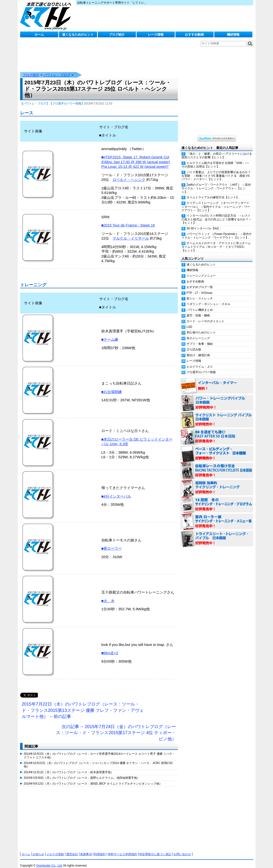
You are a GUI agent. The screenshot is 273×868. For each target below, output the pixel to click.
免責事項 (86, 849)
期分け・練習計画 (198, 350)
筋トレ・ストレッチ (200, 294)
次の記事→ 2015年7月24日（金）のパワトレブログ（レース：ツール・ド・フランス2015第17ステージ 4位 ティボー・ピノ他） (116, 728)
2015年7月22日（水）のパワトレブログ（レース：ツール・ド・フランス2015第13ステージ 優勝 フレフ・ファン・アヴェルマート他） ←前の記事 (83, 705)
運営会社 (72, 849)
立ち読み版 (194, 345)
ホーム (39, 35)
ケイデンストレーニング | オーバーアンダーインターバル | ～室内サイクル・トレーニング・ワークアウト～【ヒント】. (216, 202)
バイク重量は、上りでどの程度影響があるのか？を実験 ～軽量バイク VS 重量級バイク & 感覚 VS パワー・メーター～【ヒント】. (216, 171)
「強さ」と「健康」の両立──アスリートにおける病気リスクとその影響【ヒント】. (217, 151)
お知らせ (38, 849)
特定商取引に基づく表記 (155, 849)
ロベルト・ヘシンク (129, 175)
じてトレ (47, 16)
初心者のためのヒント (201, 328)
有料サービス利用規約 (123, 849)
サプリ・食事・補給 (200, 339)
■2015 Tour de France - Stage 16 (128, 220)
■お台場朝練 (112, 387)
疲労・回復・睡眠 (198, 311)
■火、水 (108, 596)
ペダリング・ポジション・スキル (208, 299)
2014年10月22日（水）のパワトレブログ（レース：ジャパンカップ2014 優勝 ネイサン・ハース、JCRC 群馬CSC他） (98, 760)
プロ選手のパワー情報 (201, 367)
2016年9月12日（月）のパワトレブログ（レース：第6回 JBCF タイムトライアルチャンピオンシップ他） (93, 779)
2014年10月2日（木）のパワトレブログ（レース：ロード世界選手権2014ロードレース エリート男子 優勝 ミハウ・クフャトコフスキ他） (99, 751)
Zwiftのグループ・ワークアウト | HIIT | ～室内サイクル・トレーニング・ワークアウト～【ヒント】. (216, 184)
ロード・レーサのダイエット (206, 316)
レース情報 (156, 35)
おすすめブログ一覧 (200, 282)
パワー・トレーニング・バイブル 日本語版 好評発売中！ (217, 398)
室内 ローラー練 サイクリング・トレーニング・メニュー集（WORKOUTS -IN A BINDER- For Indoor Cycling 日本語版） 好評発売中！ (217, 517)
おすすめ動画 (194, 35)
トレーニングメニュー (201, 271)
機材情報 (233, 35)
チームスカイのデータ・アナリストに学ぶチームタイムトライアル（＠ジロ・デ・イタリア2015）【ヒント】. (216, 242)
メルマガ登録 (55, 849)
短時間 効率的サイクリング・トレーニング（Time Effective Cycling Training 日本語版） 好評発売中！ (217, 483)
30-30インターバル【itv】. (204, 224)
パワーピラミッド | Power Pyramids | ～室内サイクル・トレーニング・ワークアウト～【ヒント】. (217, 231)
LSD (189, 322)
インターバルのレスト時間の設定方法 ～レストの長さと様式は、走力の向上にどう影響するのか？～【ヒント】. (216, 214)
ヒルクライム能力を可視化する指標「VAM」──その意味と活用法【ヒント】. (215, 160)
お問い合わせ (182, 849)
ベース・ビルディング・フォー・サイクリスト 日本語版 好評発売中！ (217, 449)
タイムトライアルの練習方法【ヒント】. (213, 193)
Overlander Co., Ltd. (49, 861)
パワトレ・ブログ (57, 70)
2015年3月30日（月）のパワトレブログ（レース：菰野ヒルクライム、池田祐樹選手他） (82, 773)
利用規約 (100, 849)
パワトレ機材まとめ (200, 305)
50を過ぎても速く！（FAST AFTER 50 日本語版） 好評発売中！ (217, 432)
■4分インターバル (116, 491)
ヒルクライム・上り (200, 362)
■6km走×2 (110, 648)
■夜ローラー (112, 543)
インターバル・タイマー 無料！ (217, 381)
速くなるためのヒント (78, 35)
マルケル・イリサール (131, 233)
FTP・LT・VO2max (199, 288)
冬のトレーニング (198, 333)
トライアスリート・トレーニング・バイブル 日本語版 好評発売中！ (217, 534)
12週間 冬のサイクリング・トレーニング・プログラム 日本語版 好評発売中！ (217, 500)
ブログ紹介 (117, 35)
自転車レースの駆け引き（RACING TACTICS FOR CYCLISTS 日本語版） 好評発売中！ (217, 466)
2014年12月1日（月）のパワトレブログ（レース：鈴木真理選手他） (69, 767)
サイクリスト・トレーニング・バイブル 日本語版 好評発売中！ (217, 415)
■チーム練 (110, 334)
